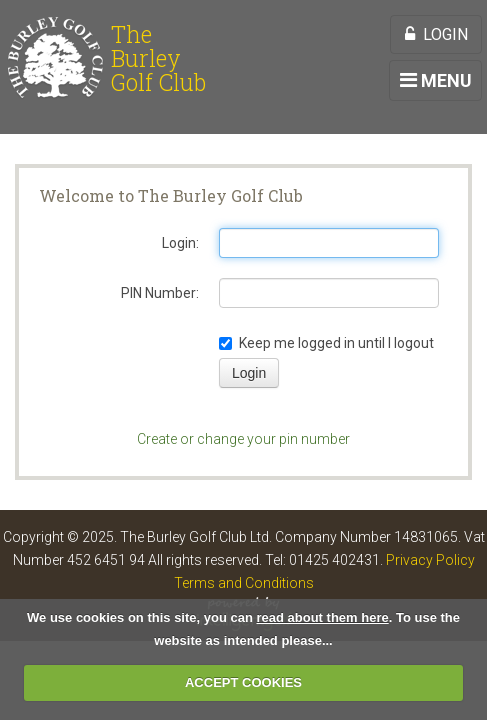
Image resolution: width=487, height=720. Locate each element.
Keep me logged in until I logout (326, 343)
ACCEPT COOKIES (243, 682)
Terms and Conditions (244, 583)
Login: (180, 243)
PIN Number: (160, 293)
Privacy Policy (430, 560)
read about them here (323, 617)
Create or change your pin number (243, 439)
